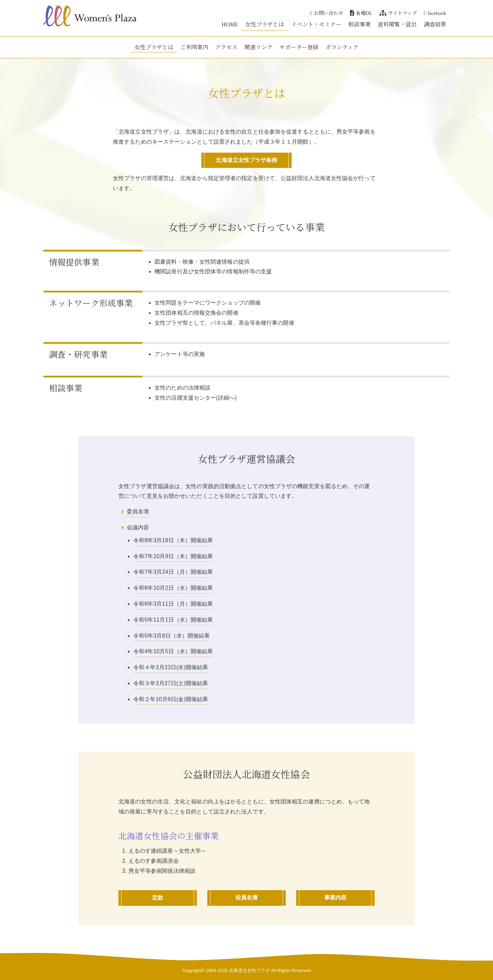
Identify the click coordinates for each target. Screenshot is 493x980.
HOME (230, 24)
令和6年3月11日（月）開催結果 (173, 604)
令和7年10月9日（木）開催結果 (173, 556)
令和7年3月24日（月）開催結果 (173, 572)
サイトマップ (398, 13)
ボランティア (342, 47)
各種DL (361, 13)
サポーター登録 (299, 47)
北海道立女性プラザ (249, 970)
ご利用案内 (194, 47)
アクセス (226, 47)
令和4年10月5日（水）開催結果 (173, 651)
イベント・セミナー (316, 24)
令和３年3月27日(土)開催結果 (171, 683)
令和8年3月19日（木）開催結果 (173, 540)
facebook (435, 13)
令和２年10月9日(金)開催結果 (171, 699)
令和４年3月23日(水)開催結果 (171, 667)
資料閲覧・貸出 (397, 24)
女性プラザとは (265, 24)
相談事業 (359, 24)
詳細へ (226, 398)
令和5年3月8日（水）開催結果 (172, 636)
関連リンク (258, 47)
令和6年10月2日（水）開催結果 (173, 588)
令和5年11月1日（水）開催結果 (173, 620)
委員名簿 (138, 512)
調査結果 (435, 24)
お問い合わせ (327, 13)
